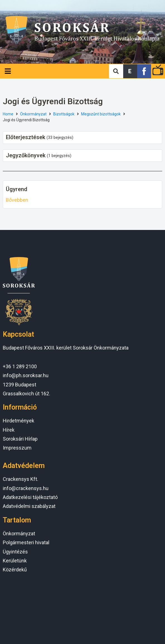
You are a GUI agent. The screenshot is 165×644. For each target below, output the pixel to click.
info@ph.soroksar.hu (26, 375)
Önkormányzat (33, 114)
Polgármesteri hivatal (26, 542)
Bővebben (17, 200)
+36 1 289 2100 (20, 366)
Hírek (9, 430)
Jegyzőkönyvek (26, 155)
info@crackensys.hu (26, 488)
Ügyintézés (15, 552)
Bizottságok (64, 114)
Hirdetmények (19, 421)
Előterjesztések (26, 137)
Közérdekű (15, 570)
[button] (130, 71)
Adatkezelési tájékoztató (30, 497)
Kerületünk (15, 561)
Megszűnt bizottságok (101, 114)
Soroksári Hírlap (20, 439)
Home (8, 114)
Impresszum (17, 448)
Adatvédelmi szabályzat (29, 506)
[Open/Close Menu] (8, 71)
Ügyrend (17, 189)
